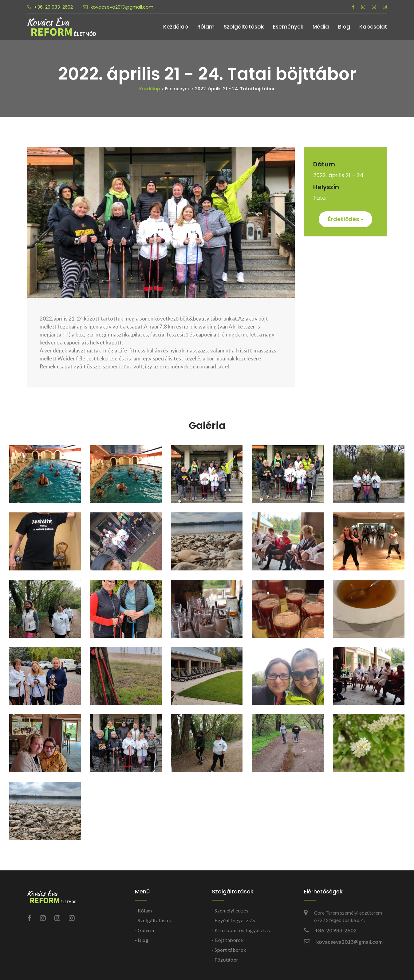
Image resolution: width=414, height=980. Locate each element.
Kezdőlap (176, 27)
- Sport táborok (229, 950)
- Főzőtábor (225, 960)
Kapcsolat (373, 27)
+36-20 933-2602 (50, 7)
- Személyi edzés (230, 910)
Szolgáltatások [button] (244, 27)
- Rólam (144, 910)
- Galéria (145, 930)
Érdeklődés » (345, 219)
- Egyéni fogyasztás (234, 920)
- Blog (142, 940)
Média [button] (321, 27)
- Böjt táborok (228, 940)
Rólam (206, 27)
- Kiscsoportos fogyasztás (241, 930)
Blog (344, 27)
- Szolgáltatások (153, 920)
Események (288, 27)
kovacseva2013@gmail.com (118, 7)
